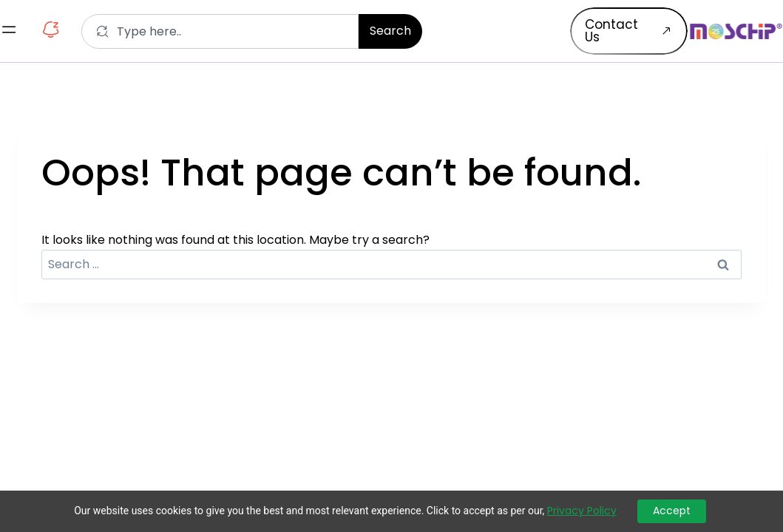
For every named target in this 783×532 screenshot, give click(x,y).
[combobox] (220, 31)
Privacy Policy (582, 511)
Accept (672, 511)
